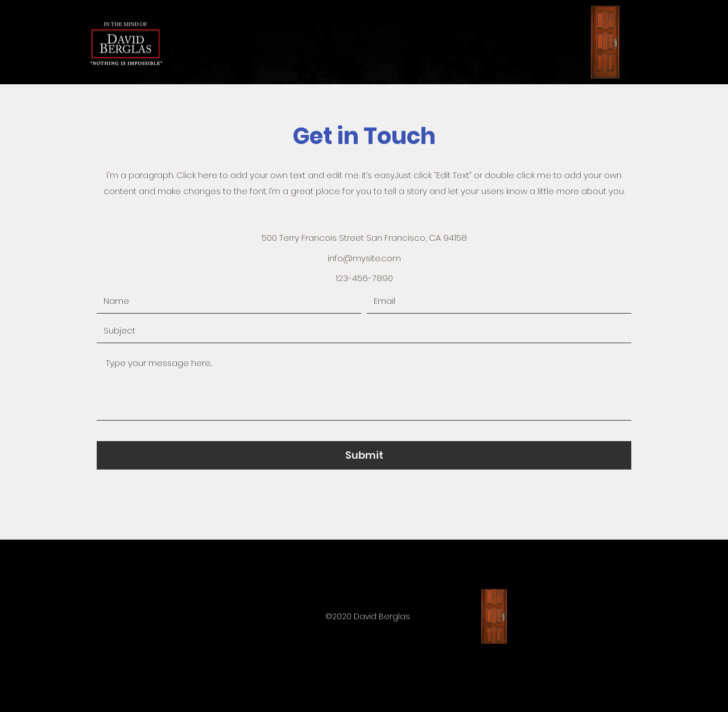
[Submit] (364, 455)
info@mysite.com (364, 258)
